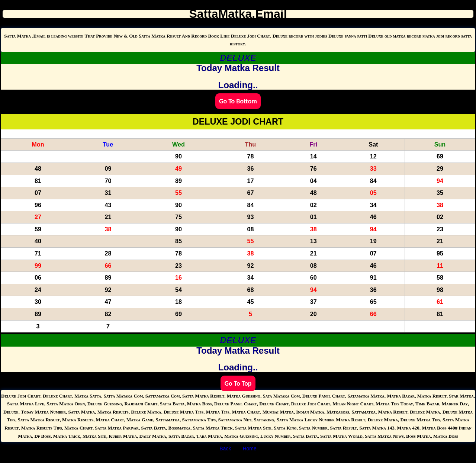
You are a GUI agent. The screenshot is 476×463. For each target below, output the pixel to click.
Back (225, 448)
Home (249, 448)
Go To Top (238, 383)
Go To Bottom (238, 101)
